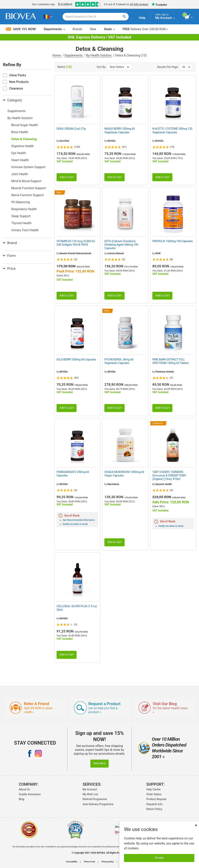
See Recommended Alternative (79, 520)
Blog (22, 799)
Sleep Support (21, 216)
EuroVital (64, 141)
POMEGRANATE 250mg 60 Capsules (73, 474)
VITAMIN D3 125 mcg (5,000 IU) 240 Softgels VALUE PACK (76, 243)
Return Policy (154, 809)
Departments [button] (54, 29)
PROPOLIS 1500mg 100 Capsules (173, 241)
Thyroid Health (21, 223)
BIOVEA (112, 141)
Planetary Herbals (165, 372)
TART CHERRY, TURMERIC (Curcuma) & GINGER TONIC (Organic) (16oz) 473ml (169, 475)
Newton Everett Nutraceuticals (75, 253)
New (93, 29)
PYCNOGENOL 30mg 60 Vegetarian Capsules (119, 361)
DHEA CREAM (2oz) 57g (71, 129)
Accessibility (72, 862)
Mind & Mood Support (26, 181)
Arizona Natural (116, 253)
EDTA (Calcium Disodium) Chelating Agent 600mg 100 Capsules (121, 245)
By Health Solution (99, 55)
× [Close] (196, 825)
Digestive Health (23, 146)
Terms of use (89, 862)
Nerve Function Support (28, 195)
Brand (10, 243)
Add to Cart (67, 177)
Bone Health (20, 132)
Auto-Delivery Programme (98, 804)
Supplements (74, 55)
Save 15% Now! (21, 29)
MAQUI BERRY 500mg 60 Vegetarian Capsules (120, 130)
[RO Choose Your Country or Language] (48, 17)
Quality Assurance (30, 794)
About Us (24, 789)
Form (9, 256)
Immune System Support (28, 167)
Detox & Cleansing (24, 139)
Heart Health (20, 160)
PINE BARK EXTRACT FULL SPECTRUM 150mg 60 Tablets (171, 361)
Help (142, 18)
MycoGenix (113, 484)
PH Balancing (21, 202)
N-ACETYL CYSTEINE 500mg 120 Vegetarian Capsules (172, 130)
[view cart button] (189, 17)
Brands (78, 29)
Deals (109, 29)
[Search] (124, 17)
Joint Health (20, 174)
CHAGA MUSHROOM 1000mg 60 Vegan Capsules (124, 474)
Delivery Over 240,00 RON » (145, 29)
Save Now (99, 763)
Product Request (156, 799)
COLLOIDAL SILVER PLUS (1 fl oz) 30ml (77, 608)
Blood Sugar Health (25, 125)
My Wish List (90, 794)
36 (186, 67)
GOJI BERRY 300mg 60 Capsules (76, 359)
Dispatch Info (154, 804)
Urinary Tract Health (25, 230)
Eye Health (19, 153)
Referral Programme (95, 799)
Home (57, 55)
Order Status (154, 794)
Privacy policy (108, 862)
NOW (158, 253)
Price (9, 268)
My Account (90, 789)
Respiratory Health (24, 209)
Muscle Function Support (29, 188)
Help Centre (153, 789)
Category (12, 100)
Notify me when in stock (75, 524)
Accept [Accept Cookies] (159, 858)
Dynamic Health (164, 484)
